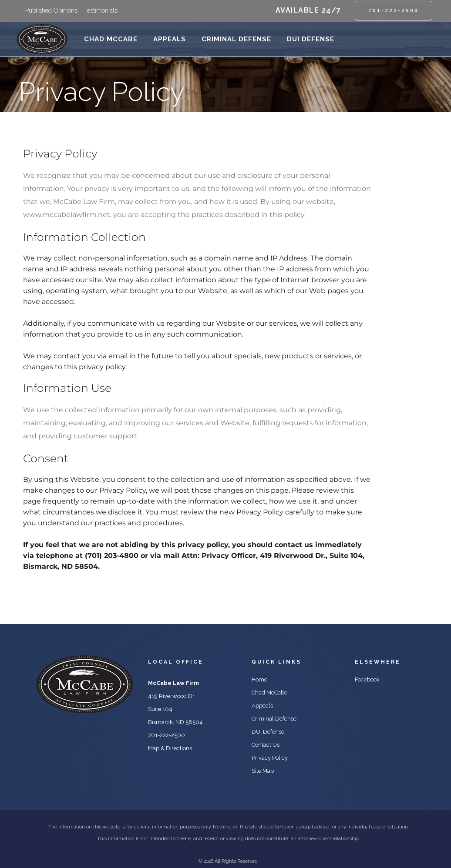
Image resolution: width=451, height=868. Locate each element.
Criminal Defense (274, 719)
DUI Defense (268, 732)
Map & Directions (170, 748)
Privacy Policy (270, 758)
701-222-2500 (394, 10)
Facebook (367, 679)
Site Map (263, 771)
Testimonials (101, 10)
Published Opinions (51, 10)
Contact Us (266, 745)
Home (259, 679)
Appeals (262, 706)
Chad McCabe (269, 693)
